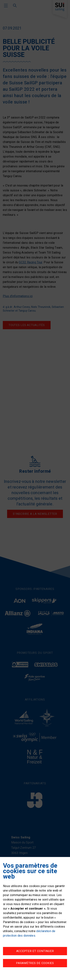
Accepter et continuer (35, 951)
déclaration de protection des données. (29, 933)
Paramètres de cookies (35, 963)
